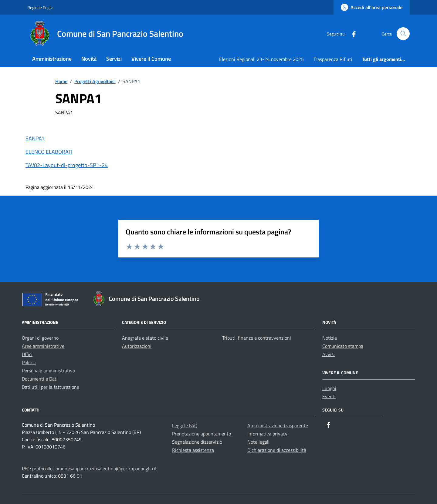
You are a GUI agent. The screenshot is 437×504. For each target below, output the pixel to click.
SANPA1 (35, 138)
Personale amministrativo (48, 371)
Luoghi (329, 388)
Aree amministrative (43, 346)
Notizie (330, 338)
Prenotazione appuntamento (202, 434)
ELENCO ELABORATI (49, 152)
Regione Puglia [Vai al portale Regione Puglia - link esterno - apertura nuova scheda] (40, 7)
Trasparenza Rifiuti (333, 59)
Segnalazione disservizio (197, 442)
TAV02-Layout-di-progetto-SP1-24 (67, 165)
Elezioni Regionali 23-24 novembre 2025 (261, 59)
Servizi (114, 59)
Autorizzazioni (137, 346)
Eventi (329, 396)
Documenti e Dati (40, 379)
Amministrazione (52, 59)
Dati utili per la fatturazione (51, 387)
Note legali (258, 442)
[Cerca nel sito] (403, 34)
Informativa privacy (267, 434)
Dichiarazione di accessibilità (277, 450)
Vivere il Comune (151, 59)
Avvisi (329, 354)
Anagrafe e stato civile (145, 338)
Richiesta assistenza (193, 450)
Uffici (27, 354)
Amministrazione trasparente (278, 425)
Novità (89, 59)
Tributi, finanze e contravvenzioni (257, 338)
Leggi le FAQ (185, 425)
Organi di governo (40, 338)
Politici (29, 362)
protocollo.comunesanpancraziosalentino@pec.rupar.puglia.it (95, 469)
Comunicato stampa (343, 346)
